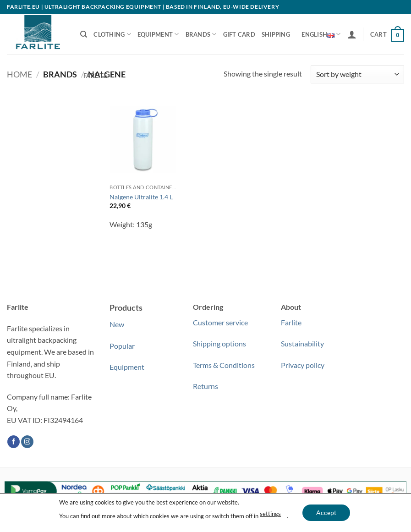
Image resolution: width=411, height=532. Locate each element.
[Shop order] (357, 74)
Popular (122, 346)
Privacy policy (303, 365)
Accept (326, 513)
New (117, 324)
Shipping (276, 34)
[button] (352, 34)
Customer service (220, 322)
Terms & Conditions (224, 365)
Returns (205, 386)
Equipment (158, 34)
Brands (201, 34)
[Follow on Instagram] (27, 442)
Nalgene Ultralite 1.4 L (141, 197)
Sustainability (302, 343)
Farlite (95, 76)
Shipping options (219, 343)
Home (19, 74)
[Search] (84, 34)
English (321, 34)
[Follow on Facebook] (14, 442)
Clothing (112, 34)
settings (270, 514)
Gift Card (239, 34)
